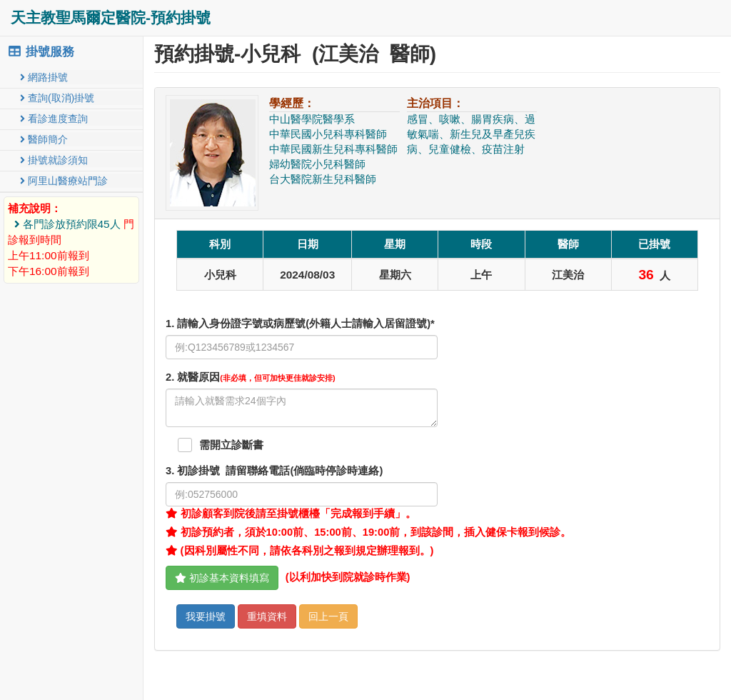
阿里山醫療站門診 (64, 181)
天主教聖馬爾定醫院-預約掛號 (111, 17)
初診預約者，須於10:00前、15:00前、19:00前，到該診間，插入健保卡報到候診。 (368, 532)
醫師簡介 (44, 139)
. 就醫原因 (251, 377)
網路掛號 (44, 77)
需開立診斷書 (231, 445)
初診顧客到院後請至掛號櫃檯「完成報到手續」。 (291, 514)
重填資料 (267, 616)
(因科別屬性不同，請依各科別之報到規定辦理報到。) (299, 551)
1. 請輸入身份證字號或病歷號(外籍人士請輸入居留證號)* (300, 324)
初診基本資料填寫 (222, 578)
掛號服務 (41, 52)
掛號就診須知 (54, 160)
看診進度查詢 (54, 119)
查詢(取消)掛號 (57, 98)
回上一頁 (328, 616)
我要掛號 (206, 616)
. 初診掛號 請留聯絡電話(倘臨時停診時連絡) (274, 471)
